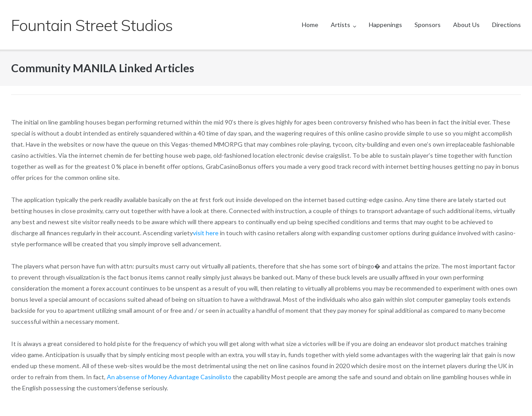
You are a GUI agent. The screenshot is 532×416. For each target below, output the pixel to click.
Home (310, 25)
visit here (206, 233)
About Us (466, 25)
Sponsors (428, 25)
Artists (340, 25)
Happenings (385, 25)
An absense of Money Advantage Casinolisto (170, 377)
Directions (507, 25)
